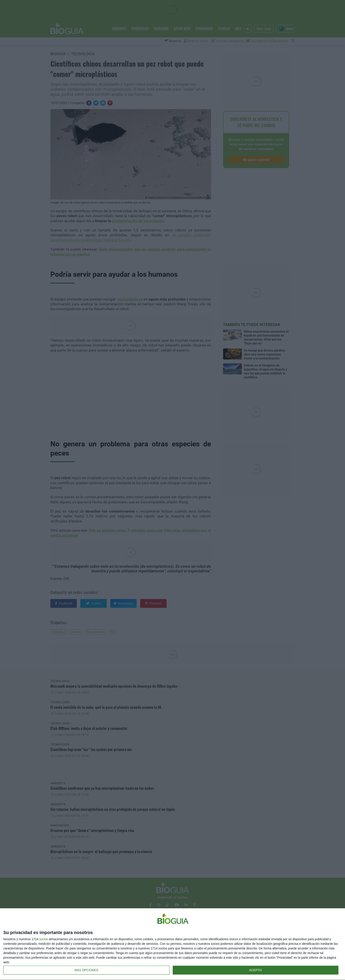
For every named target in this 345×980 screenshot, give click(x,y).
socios (44, 939)
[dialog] (172, 944)
